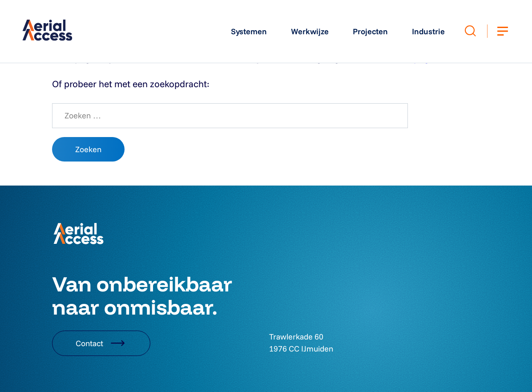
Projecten (370, 31)
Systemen (249, 31)
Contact (101, 343)
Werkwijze (310, 31)
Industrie (428, 31)
